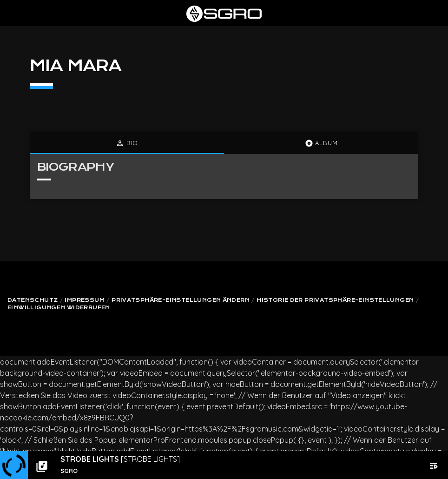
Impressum (85, 300)
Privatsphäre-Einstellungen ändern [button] (181, 300)
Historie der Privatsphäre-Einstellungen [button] (335, 300)
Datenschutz (33, 300)
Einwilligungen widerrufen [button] (59, 308)
